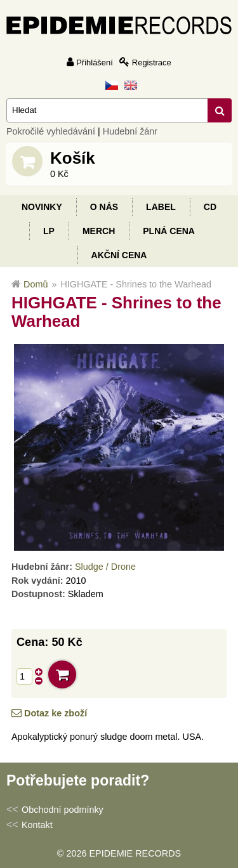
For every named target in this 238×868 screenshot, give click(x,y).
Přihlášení (95, 62)
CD (210, 207)
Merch (99, 231)
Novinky (42, 207)
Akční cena (119, 255)
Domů (36, 284)
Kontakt (37, 825)
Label (161, 207)
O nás (104, 207)
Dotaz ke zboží (56, 713)
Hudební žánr (130, 131)
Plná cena (169, 231)
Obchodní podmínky (63, 810)
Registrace (152, 62)
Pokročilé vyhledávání (51, 131)
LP (49, 231)
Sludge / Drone (105, 567)
